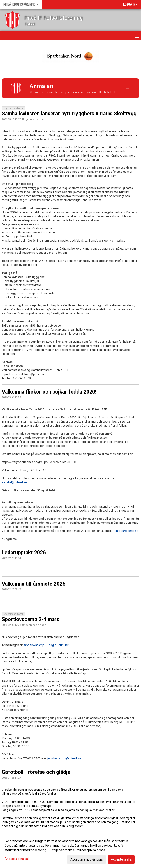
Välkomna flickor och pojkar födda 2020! (49, 392)
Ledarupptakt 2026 (24, 553)
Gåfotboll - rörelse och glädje (36, 772)
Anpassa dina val (17, 859)
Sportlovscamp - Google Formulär (46, 645)
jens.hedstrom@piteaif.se (64, 758)
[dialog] (70, 850)
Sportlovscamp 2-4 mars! (31, 619)
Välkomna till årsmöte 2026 (34, 584)
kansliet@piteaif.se (14, 482)
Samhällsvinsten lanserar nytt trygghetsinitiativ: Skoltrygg (69, 114)
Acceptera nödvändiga (87, 859)
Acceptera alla (121, 859)
